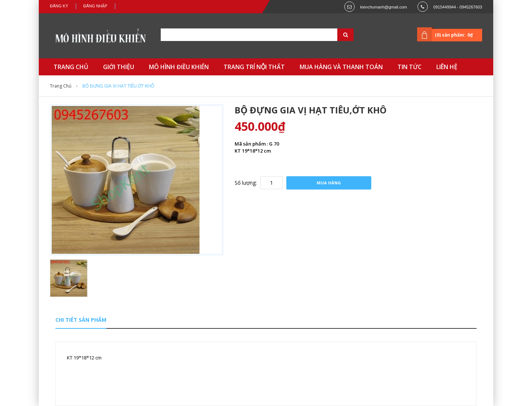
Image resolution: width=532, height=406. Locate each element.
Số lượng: (246, 183)
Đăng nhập (96, 6)
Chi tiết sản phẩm (81, 320)
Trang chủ (61, 86)
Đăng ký (59, 6)
